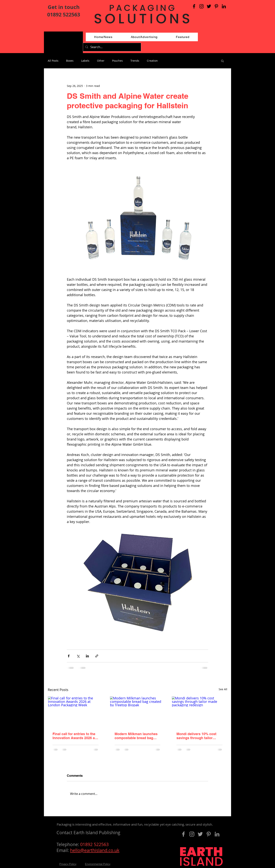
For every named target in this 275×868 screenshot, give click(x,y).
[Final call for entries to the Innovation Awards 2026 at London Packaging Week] (76, 712)
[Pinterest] (216, 6)
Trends (135, 61)
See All (223, 689)
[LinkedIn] (224, 6)
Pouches (117, 61)
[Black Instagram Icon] (201, 6)
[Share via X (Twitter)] (78, 656)
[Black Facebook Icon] (194, 6)
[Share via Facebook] (69, 656)
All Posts (53, 61)
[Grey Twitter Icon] (200, 834)
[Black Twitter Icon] (209, 6)
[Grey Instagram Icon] (192, 834)
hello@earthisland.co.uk (95, 850)
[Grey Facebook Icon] (183, 834)
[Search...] (112, 47)
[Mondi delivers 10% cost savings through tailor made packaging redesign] (199, 712)
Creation (152, 61)
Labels (85, 61)
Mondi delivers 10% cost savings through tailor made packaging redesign (198, 736)
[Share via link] (97, 656)
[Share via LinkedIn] (87, 656)
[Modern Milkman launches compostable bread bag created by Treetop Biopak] (138, 712)
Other (101, 61)
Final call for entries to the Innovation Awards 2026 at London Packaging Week (74, 736)
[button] (222, 61)
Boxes (70, 61)
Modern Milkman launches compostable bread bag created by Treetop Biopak (136, 736)
